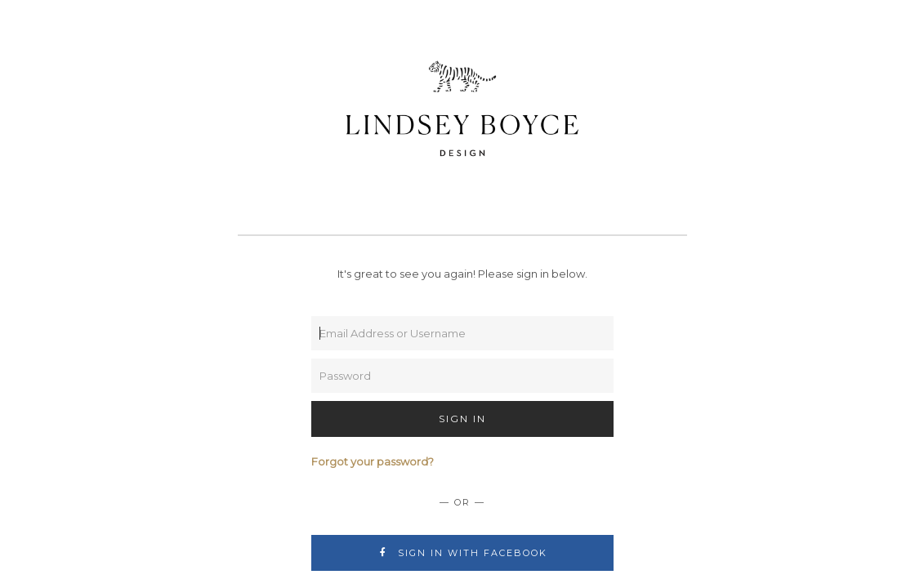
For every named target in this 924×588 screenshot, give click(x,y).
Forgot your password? (373, 461)
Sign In (462, 419)
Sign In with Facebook (462, 553)
